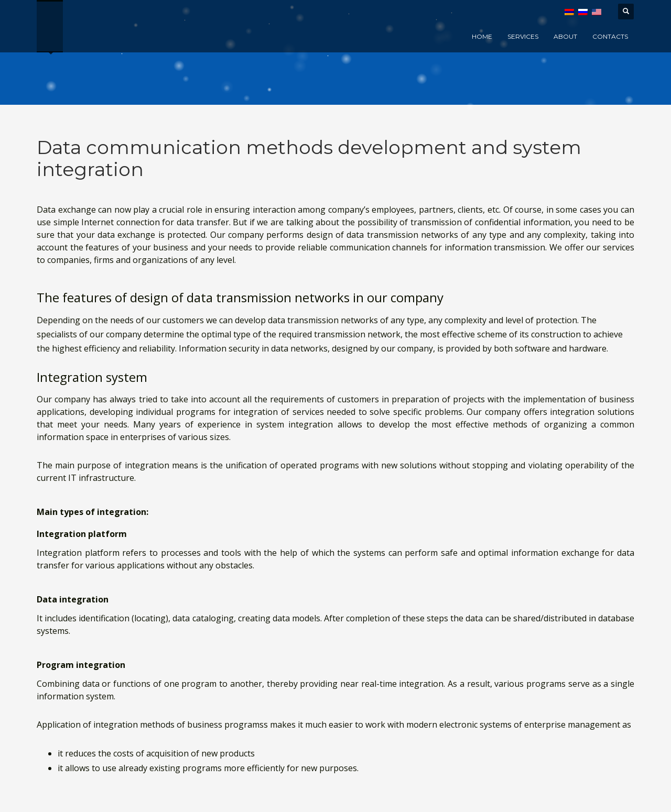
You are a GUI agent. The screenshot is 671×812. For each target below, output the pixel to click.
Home (482, 36)
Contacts (610, 36)
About (565, 36)
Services (523, 36)
